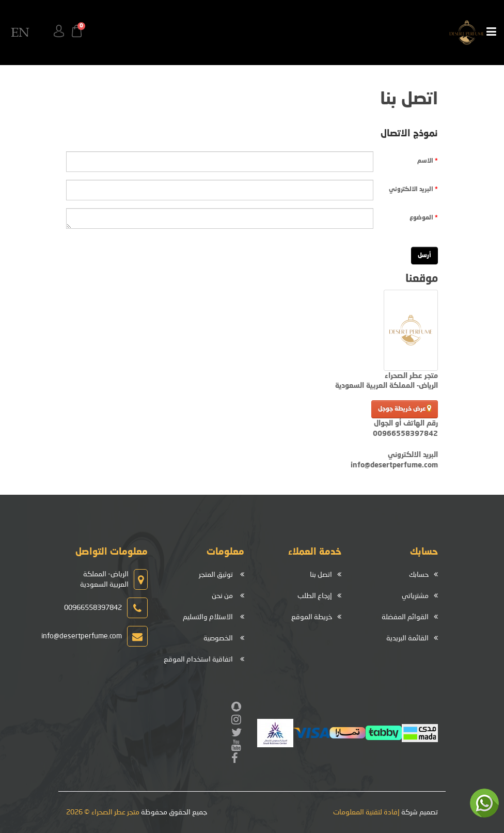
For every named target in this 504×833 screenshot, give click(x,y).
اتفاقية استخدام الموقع (198, 659)
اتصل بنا (321, 575)
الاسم (425, 161)
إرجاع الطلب (315, 596)
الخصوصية (218, 638)
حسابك (419, 575)
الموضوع (421, 218)
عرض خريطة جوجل (405, 408)
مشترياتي (415, 596)
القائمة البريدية (407, 638)
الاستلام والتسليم (208, 617)
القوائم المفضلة (405, 617)
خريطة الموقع (312, 617)
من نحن (222, 596)
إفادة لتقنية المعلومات (366, 812)
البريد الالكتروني (411, 190)
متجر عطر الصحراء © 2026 (103, 812)
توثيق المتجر (216, 575)
